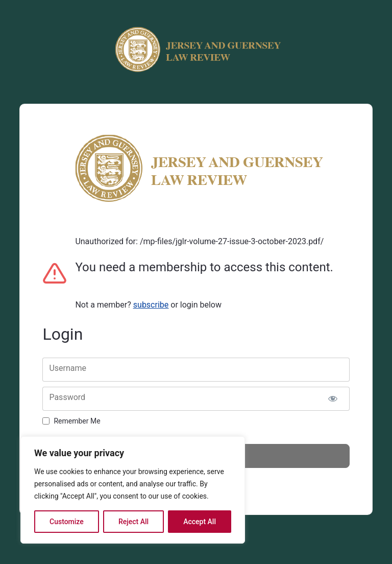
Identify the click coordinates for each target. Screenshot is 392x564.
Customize (67, 522)
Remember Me (77, 421)
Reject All (133, 522)
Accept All (200, 522)
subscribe (151, 305)
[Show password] (333, 399)
